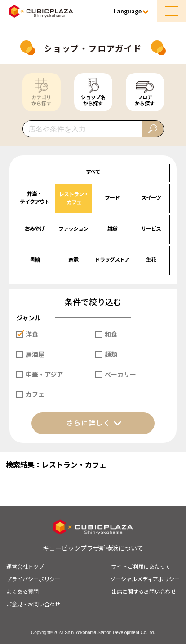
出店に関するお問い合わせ (144, 591)
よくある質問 (22, 591)
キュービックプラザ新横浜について (93, 548)
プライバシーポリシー (33, 579)
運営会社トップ (25, 566)
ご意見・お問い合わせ (33, 604)
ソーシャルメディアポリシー (145, 579)
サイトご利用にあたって (141, 566)
